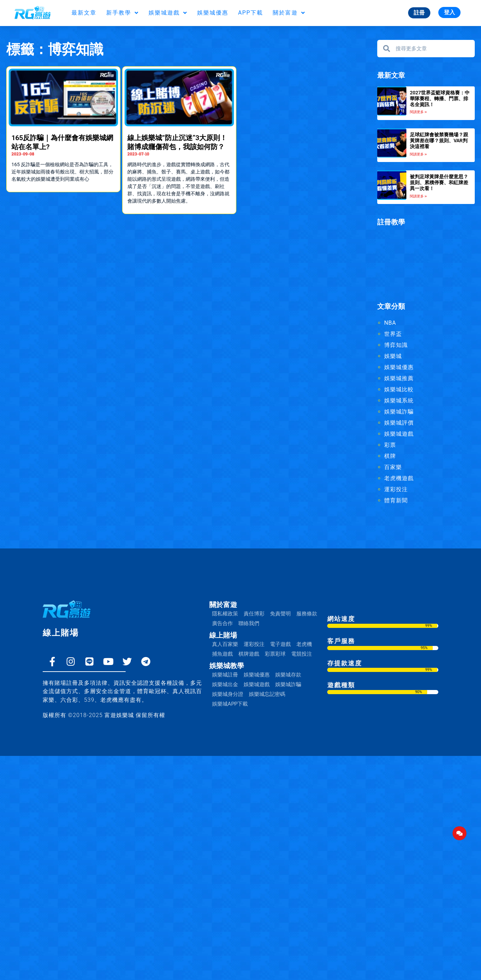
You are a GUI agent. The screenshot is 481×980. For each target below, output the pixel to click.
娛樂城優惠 (213, 13)
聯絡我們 (249, 623)
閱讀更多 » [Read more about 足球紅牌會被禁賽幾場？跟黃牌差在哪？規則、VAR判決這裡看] (418, 154)
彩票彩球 (275, 654)
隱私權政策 (225, 614)
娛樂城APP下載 (230, 704)
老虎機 (304, 644)
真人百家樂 (225, 644)
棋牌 (390, 456)
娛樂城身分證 (228, 694)
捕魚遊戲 (222, 654)
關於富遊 (289, 13)
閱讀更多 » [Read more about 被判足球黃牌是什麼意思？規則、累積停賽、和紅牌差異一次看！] (418, 196)
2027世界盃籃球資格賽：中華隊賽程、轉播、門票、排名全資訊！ (440, 99)
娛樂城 (393, 356)
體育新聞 (396, 500)
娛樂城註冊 (225, 675)
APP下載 (251, 13)
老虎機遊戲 (399, 478)
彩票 (390, 445)
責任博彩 (254, 614)
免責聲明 (280, 614)
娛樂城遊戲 (168, 13)
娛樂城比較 (399, 389)
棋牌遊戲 (249, 654)
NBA (390, 323)
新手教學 (123, 13)
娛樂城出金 (225, 684)
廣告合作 (222, 623)
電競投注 (302, 654)
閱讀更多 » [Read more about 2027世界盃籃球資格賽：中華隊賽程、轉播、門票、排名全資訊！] (418, 112)
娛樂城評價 (399, 423)
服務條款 (307, 614)
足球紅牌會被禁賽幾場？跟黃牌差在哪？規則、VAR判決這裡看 (439, 140)
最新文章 (84, 13)
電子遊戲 (280, 644)
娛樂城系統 (399, 400)
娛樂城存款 (288, 675)
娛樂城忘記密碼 (267, 694)
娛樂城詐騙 (399, 412)
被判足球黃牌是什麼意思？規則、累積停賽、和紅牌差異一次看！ (439, 182)
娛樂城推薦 (399, 378)
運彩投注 (396, 489)
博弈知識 (396, 345)
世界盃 (393, 334)
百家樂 (393, 467)
